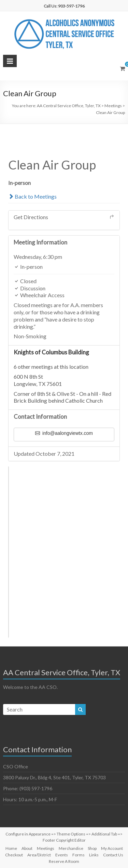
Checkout (14, 855)
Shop (92, 848)
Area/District (39, 855)
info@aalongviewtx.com (64, 433)
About (27, 848)
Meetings (46, 848)
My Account (112, 848)
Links (94, 855)
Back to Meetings (32, 196)
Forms (79, 855)
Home (11, 848)
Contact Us (113, 855)
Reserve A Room (64, 861)
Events (62, 855)
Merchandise (71, 848)
